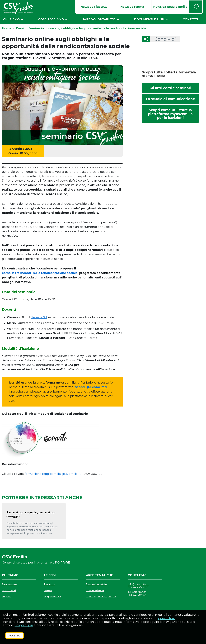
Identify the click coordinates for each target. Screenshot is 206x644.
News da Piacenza (94, 7)
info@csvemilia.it (138, 584)
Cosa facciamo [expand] (51, 19)
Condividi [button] (163, 39)
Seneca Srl (39, 317)
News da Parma (132, 7)
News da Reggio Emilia (170, 7)
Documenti (9, 590)
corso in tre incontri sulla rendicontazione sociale (40, 273)
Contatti (190, 19)
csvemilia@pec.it (138, 587)
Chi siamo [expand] (12, 19)
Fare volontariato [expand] (99, 19)
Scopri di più (24, 625)
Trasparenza (9, 584)
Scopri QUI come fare (91, 387)
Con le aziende (95, 590)
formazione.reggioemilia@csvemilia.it (53, 474)
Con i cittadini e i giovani (101, 597)
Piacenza (49, 584)
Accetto (14, 636)
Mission (7, 597)
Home (7, 28)
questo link (166, 618)
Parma (48, 590)
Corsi (20, 28)
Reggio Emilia (52, 597)
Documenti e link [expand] (149, 19)
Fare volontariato (96, 584)
